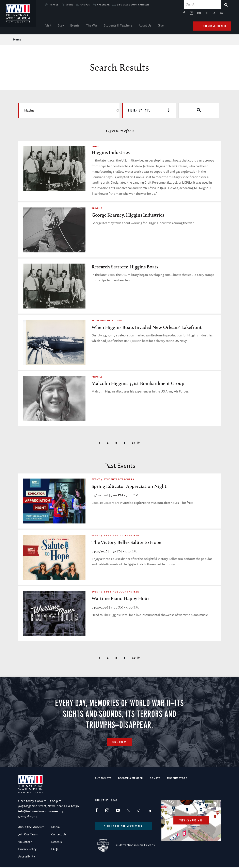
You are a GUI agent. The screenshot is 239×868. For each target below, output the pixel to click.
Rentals (57, 843)
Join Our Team (28, 836)
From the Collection (107, 322)
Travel (54, 5)
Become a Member (131, 779)
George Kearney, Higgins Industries (128, 216)
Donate (155, 779)
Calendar (103, 5)
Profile (97, 209)
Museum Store (177, 779)
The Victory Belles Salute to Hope (126, 543)
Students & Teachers (118, 26)
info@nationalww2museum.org (41, 812)
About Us (145, 26)
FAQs (55, 850)
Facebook (138, 14)
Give (161, 26)
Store (69, 5)
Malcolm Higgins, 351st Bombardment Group (138, 384)
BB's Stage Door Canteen (133, 5)
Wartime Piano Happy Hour (120, 599)
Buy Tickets (103, 779)
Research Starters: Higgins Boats (125, 268)
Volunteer (25, 843)
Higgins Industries (111, 154)
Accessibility (27, 858)
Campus (85, 5)
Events (75, 26)
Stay (61, 26)
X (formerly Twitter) (161, 14)
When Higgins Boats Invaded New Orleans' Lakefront (147, 328)
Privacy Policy (27, 850)
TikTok (168, 14)
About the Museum (31, 828)
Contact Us (59, 836)
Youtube (153, 14)
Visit (48, 26)
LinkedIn (176, 14)
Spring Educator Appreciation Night (129, 487)
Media (55, 828)
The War (92, 26)
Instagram (146, 14)
